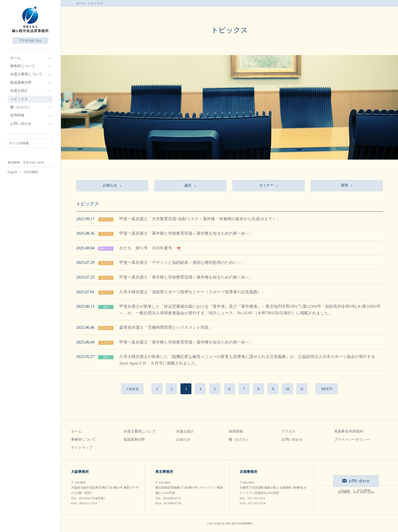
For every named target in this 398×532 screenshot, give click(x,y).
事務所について (84, 440)
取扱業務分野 (134, 440)
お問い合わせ (21, 124)
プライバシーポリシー (352, 440)
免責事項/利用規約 (349, 431)
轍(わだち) (106, 248)
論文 (106, 307)
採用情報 (236, 431)
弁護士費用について (140, 431)
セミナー (106, 219)
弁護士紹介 (185, 431)
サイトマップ (82, 448)
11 (302, 389)
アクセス (30, 40)
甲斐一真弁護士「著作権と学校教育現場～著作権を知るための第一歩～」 (186, 233)
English (12, 172)
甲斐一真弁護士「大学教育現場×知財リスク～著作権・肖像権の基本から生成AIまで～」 (200, 219)
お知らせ (183, 440)
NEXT (326, 389)
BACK (134, 389)
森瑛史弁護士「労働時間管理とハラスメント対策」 (166, 327)
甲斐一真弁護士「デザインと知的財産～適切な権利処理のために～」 (182, 262)
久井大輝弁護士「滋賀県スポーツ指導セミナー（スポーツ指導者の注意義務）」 (192, 292)
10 (287, 389)
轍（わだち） (21, 107)
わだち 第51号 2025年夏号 (150, 248)
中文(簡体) (31, 172)
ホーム (15, 58)
